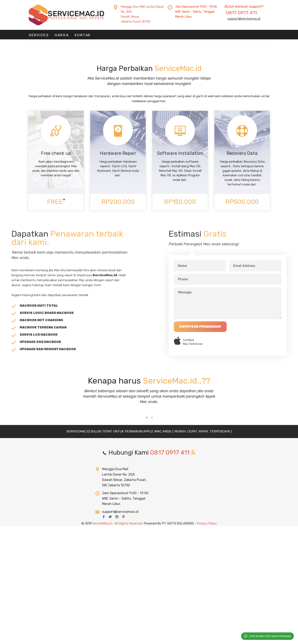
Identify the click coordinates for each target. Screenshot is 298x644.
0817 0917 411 (241, 13)
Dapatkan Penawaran (237, 329)
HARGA (59, 36)
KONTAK (79, 36)
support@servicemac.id (244, 19)
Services (38, 36)
